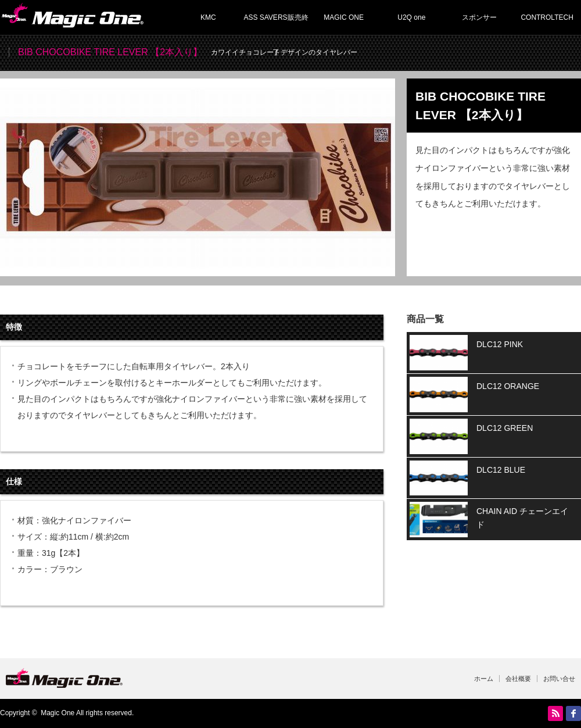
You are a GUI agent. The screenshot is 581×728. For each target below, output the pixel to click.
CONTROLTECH (547, 17)
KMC (208, 17)
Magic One (58, 713)
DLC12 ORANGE (508, 386)
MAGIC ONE (344, 17)
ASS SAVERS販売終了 (276, 24)
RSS (555, 713)
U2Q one (411, 17)
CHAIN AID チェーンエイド (522, 518)
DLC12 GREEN (505, 428)
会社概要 (518, 679)
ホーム (484, 679)
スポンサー (479, 17)
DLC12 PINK (500, 344)
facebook (573, 713)
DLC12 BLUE (501, 470)
